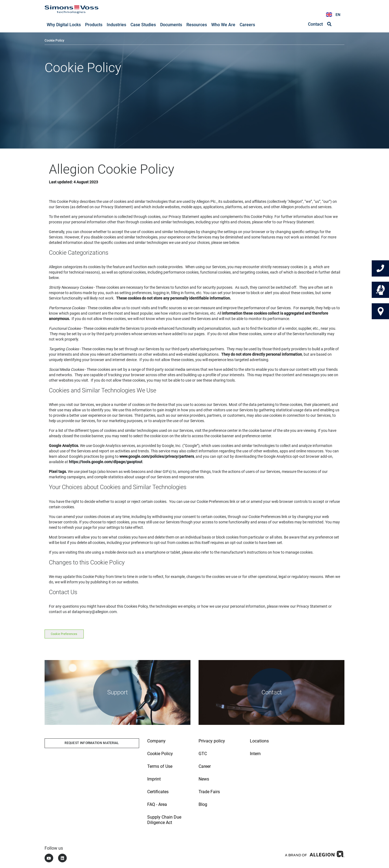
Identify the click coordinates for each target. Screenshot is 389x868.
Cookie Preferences (64, 634)
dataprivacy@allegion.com (94, 612)
